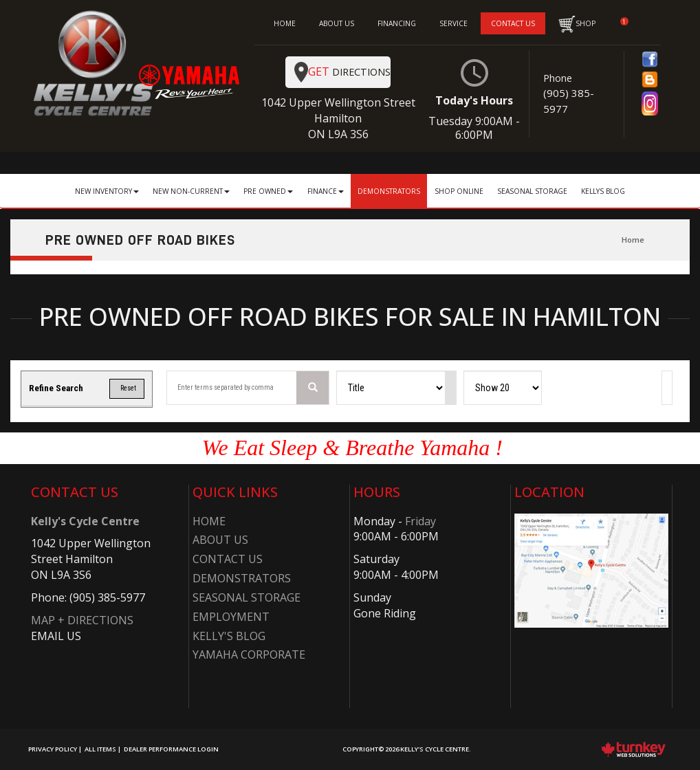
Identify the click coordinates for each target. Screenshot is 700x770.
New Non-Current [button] (191, 191)
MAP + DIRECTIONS (82, 620)
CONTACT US (513, 23)
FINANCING (397, 23)
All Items (100, 749)
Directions (342, 72)
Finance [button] (326, 191)
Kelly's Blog (229, 636)
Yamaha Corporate (249, 654)
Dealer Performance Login (171, 749)
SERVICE (453, 23)
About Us (220, 540)
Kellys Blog (603, 191)
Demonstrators (389, 191)
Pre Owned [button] (268, 191)
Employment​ (231, 617)
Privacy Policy (53, 749)
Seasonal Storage (532, 191)
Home (633, 240)
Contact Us (228, 559)
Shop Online (459, 191)
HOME (285, 23)
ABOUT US (337, 23)
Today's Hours (475, 100)
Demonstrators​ (242, 578)
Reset (127, 388)
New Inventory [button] (107, 191)
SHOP (577, 24)
